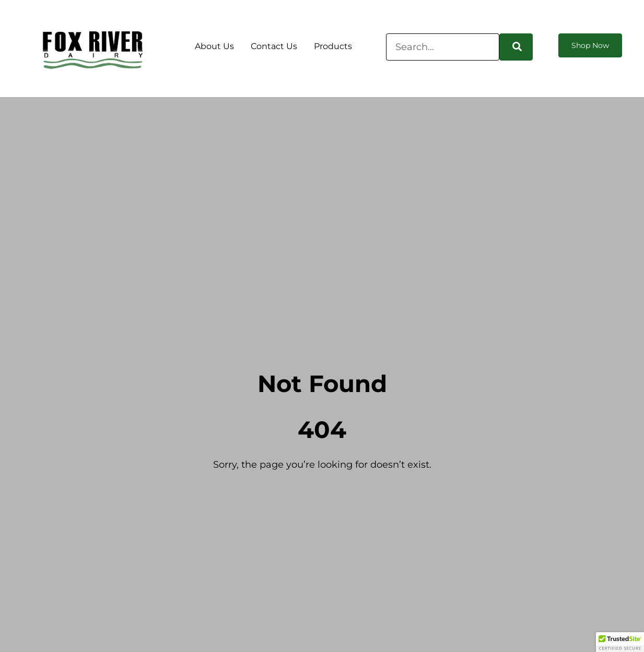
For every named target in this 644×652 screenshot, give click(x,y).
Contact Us (274, 46)
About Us (214, 46)
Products (333, 46)
